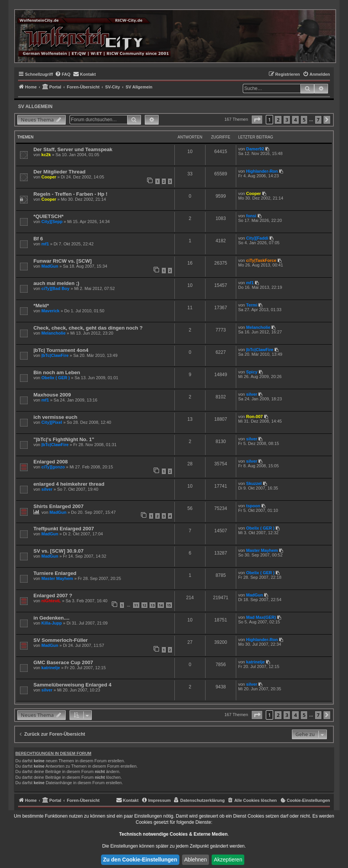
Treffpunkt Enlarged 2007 (64, 529)
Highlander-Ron (262, 171)
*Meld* (41, 306)
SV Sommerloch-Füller (60, 640)
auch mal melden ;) (56, 283)
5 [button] (304, 120)
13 (152, 605)
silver (252, 394)
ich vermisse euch (55, 417)
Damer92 (255, 149)
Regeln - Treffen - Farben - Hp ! (70, 194)
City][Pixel (52, 422)
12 (144, 605)
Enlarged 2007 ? (53, 596)
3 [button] (287, 120)
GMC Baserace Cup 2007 (63, 662)
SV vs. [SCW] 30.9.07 (58, 551)
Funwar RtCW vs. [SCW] (63, 261)
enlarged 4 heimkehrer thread (69, 484)
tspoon (253, 506)
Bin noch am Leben (57, 372)
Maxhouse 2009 (52, 395)
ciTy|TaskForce (261, 260)
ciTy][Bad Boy (56, 288)
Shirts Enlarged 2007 (58, 506)
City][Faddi (257, 238)
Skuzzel (254, 483)
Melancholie (54, 333)
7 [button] (318, 120)
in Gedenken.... (51, 618)
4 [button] (295, 120)
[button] (257, 120)
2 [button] (278, 120)
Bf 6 (38, 239)
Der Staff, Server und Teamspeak (73, 149)
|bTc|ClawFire (55, 355)
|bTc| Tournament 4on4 (61, 350)
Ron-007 (254, 417)
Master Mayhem (262, 550)
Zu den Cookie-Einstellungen (140, 860)
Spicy (252, 372)
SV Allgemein (35, 107)
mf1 (45, 244)
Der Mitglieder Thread (60, 172)
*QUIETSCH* (48, 216)
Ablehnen (195, 860)
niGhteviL (51, 601)
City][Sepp (52, 222)
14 (161, 605)
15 (169, 605)
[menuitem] (63, 74)
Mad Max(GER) (261, 617)
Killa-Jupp (52, 623)
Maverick (51, 311)
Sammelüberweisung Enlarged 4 (72, 685)
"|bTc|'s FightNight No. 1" (64, 439)
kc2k (46, 155)
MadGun (50, 266)
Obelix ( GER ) (56, 378)
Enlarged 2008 (51, 462)
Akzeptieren (228, 860)
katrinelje (51, 668)
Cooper (49, 177)
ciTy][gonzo (53, 467)
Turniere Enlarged (55, 573)
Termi (252, 305)
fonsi (251, 216)
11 (136, 605)
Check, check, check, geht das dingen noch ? (88, 328)
